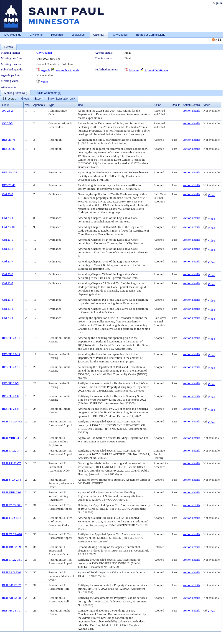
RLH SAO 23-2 (12, 572)
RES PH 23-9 (10, 409)
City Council (44, 53)
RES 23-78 (9, 140)
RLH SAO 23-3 (12, 480)
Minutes (134, 70)
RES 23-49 (9, 185)
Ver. (28, 105)
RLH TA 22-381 (12, 560)
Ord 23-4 (8, 300)
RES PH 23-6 (10, 396)
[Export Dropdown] (38, 99)
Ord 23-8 (8, 249)
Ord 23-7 (8, 261)
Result (176, 105)
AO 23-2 (7, 111)
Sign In (217, 3)
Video (45, 82)
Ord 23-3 (8, 194)
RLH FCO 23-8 (12, 518)
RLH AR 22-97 (11, 585)
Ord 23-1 (8, 318)
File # (5, 105)
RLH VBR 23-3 (12, 438)
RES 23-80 (9, 149)
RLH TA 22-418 (12, 534)
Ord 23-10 (8, 227)
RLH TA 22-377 (12, 451)
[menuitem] (9, 99)
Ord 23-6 (8, 274)
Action (157, 105)
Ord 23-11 (8, 218)
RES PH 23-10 (11, 610)
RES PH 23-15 (11, 367)
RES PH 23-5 (10, 383)
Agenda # (39, 105)
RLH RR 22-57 (11, 463)
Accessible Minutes (156, 70)
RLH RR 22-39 (11, 547)
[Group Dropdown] (25, 99)
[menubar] (39, 99)
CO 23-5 (7, 123)
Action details (191, 111)
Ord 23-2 (8, 309)
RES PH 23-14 (11, 354)
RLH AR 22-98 (11, 598)
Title (80, 105)
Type (51, 105)
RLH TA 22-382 (12, 421)
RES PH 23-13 (11, 338)
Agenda (46, 70)
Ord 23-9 (8, 240)
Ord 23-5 (8, 283)
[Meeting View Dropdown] (61, 99)
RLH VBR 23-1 (12, 492)
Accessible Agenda (67, 70)
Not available (44, 75)
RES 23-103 (10, 172)
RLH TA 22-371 (12, 505)
